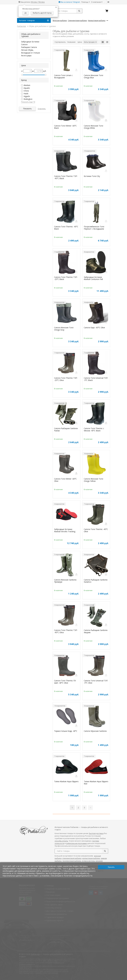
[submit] (79, 11)
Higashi (27, 96)
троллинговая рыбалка (72, 861)
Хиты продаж (90, 42)
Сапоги (24, 44)
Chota (26, 91)
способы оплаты (61, 841)
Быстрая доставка (96, 833)
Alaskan (27, 85)
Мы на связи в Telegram (69, 2)
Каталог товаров (34, 20)
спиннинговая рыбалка (72, 858)
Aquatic (27, 88)
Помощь (86, 2)
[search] (105, 851)
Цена (80, 42)
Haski (26, 94)
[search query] (68, 11)
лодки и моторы (88, 861)
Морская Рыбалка (60, 20)
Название (71, 42)
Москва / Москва (38, 2)
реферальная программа (77, 843)
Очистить (42, 109)
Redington (28, 99)
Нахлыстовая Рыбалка (97, 20)
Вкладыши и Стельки (30, 53)
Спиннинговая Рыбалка (77, 20)
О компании (97, 2)
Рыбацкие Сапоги (29, 47)
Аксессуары (26, 56)
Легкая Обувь (27, 50)
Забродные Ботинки (30, 42)
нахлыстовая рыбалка (91, 858)
